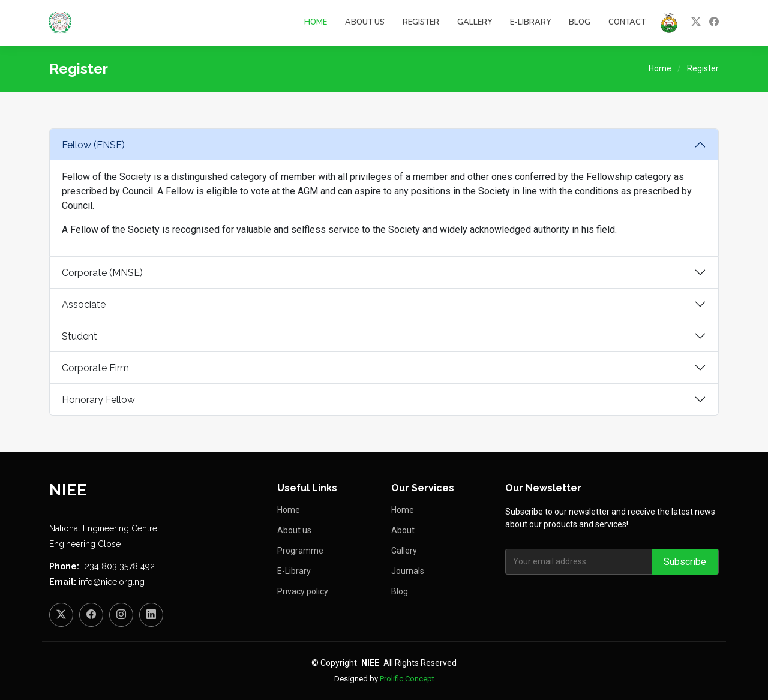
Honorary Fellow (98, 400)
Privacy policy (303, 591)
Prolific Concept (407, 679)
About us (294, 530)
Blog (580, 22)
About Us (365, 22)
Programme (300, 551)
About (403, 530)
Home (316, 22)
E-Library (530, 22)
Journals (408, 571)
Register (421, 22)
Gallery (475, 22)
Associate (84, 304)
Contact (627, 22)
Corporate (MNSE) (102, 273)
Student (79, 336)
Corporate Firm (95, 368)
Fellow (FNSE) (93, 145)
